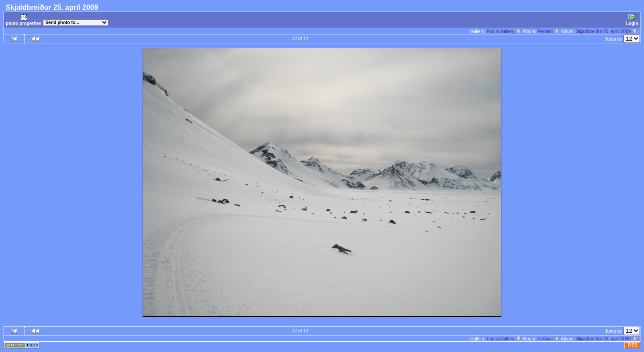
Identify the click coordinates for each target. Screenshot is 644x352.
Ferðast (549, 31)
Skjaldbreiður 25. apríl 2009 (607, 31)
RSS (633, 345)
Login (632, 20)
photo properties (23, 20)
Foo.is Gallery (504, 31)
